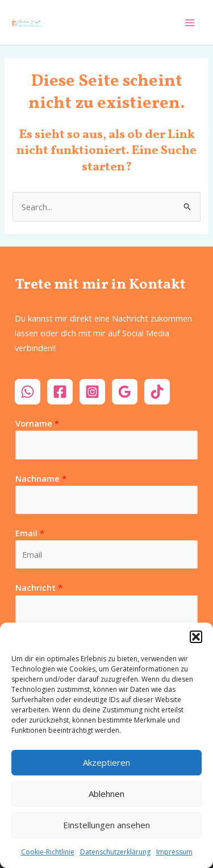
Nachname (41, 478)
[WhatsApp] (28, 392)
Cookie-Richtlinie (48, 852)
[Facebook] (60, 392)
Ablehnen (106, 794)
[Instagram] (92, 392)
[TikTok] (157, 392)
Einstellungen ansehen (106, 825)
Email (30, 533)
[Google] (125, 392)
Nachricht (39, 587)
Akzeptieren (106, 762)
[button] (196, 637)
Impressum (174, 852)
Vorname (37, 423)
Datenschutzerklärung (115, 852)
